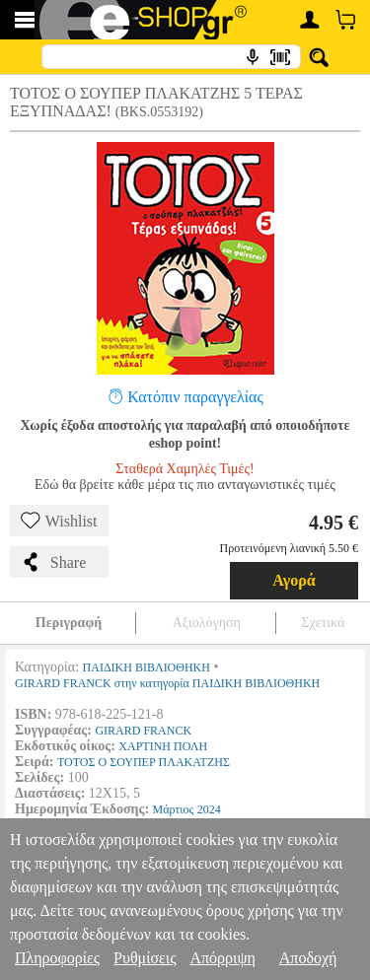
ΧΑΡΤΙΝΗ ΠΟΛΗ (163, 746)
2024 (209, 809)
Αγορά (294, 580)
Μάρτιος (174, 809)
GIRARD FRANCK (143, 731)
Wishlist (59, 521)
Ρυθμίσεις (145, 958)
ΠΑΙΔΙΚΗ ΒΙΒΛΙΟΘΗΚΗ (147, 667)
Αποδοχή (308, 958)
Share (53, 562)
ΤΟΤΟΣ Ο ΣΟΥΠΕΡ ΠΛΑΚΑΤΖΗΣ (144, 762)
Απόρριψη (222, 958)
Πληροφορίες (57, 958)
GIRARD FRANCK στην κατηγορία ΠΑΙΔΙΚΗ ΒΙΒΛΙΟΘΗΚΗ (167, 683)
